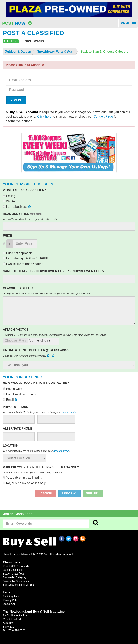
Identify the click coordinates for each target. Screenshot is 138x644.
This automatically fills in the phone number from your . (40, 412)
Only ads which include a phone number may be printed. (33, 473)
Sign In (16, 100)
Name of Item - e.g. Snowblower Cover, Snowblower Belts (53, 271)
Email (10, 400)
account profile (69, 412)
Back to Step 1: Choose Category (104, 52)
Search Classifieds (14, 574)
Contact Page (103, 116)
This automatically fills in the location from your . (36, 451)
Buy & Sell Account (23, 112)
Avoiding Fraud (12, 596)
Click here (44, 116)
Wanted (10, 201)
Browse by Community (16, 581)
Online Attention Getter (36, 350)
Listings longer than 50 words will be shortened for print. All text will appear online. (47, 293)
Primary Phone (15, 407)
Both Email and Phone (20, 394)
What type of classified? (24, 190)
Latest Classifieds (13, 570)
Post (17, 23)
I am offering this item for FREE (25, 258)
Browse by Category (15, 577)
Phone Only (12, 389)
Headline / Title (22, 214)
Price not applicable (18, 253)
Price (7, 235)
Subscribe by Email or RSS (19, 585)
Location (11, 446)
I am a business (17, 207)
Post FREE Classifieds (16, 566)
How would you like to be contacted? (36, 383)
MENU (129, 25)
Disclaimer (9, 604)
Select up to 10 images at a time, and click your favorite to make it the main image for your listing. (55, 335)
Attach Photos (16, 330)
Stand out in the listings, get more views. (29, 356)
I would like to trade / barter (23, 264)
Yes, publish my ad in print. (22, 478)
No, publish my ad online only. (25, 483)
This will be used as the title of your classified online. (31, 219)
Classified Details (19, 288)
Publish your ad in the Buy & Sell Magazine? (41, 467)
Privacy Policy (11, 600)
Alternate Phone (18, 428)
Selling (9, 196)
